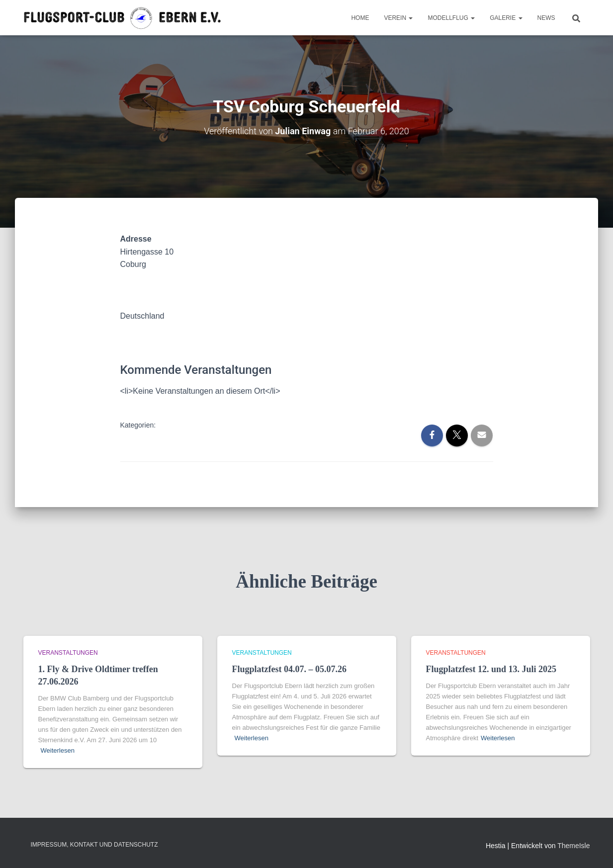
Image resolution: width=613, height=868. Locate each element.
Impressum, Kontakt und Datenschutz (94, 845)
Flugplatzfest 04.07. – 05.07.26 (289, 669)
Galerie (506, 18)
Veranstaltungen (68, 653)
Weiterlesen (58, 750)
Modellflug (451, 18)
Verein (398, 18)
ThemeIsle (573, 846)
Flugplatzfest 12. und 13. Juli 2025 (491, 669)
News (546, 18)
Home (360, 18)
